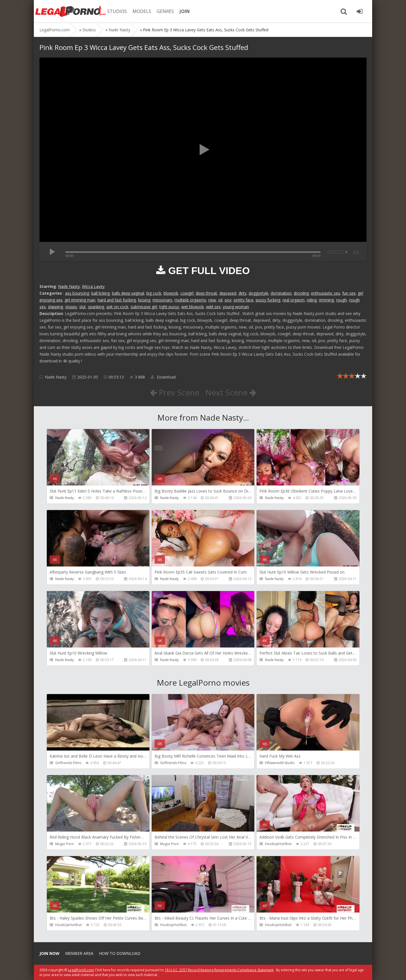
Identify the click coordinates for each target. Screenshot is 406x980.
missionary (162, 300)
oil (220, 300)
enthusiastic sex (326, 293)
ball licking (101, 293)
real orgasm (294, 300)
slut (82, 307)
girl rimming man (80, 300)
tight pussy (169, 307)
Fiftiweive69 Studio (280, 763)
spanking (96, 307)
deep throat (206, 293)
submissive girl (144, 307)
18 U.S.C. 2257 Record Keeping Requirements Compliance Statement (219, 970)
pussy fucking (268, 300)
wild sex (213, 307)
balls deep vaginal (128, 293)
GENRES (165, 11)
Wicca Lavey (93, 286)
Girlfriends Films (68, 763)
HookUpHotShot (278, 844)
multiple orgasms (190, 300)
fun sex (349, 293)
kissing (144, 300)
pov (228, 300)
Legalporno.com (70, 11)
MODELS (142, 11)
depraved (228, 293)
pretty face (244, 300)
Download (163, 377)
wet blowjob (193, 307)
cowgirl (187, 293)
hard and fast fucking (117, 300)
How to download (120, 953)
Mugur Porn (65, 844)
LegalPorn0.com (81, 970)
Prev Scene (175, 392)
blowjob (171, 293)
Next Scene (231, 392)
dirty (242, 293)
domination (281, 293)
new (212, 300)
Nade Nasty (69, 286)
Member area (79, 953)
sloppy (71, 307)
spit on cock (117, 307)
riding (312, 300)
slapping (55, 307)
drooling (301, 293)
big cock (154, 293)
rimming (326, 300)
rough (341, 300)
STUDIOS (117, 11)
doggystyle (259, 293)
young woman (236, 307)
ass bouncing (77, 293)
